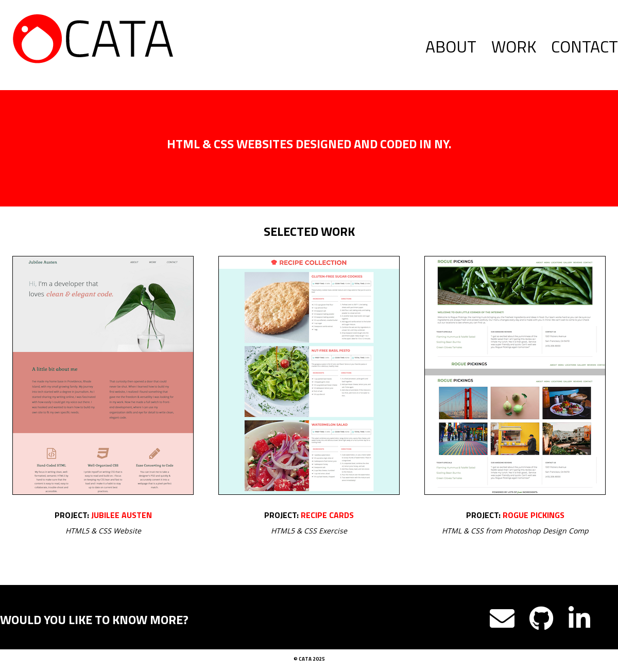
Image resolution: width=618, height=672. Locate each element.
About (451, 46)
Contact (585, 46)
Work (514, 46)
